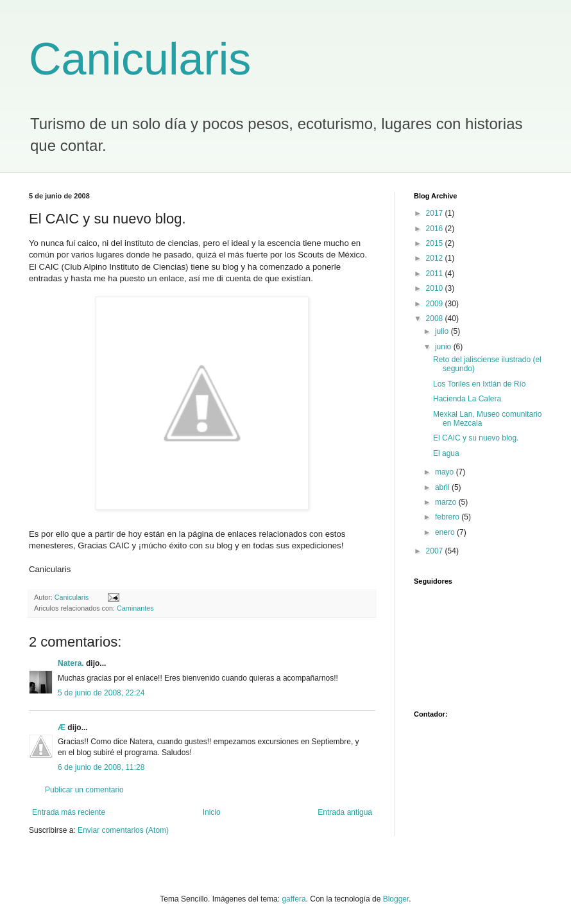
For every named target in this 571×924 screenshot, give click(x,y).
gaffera (294, 899)
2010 (436, 288)
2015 (436, 243)
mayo (446, 472)
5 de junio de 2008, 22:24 (101, 693)
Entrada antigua (345, 812)
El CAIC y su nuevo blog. (476, 438)
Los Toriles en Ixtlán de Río (480, 384)
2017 (436, 213)
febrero (448, 517)
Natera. (71, 663)
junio (444, 347)
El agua (446, 453)
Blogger (396, 899)
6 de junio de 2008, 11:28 (101, 767)
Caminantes (135, 608)
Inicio (212, 812)
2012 (436, 258)
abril (443, 487)
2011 (436, 274)
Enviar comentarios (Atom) (123, 830)
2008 (436, 318)
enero (446, 532)
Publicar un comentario (84, 790)
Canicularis (140, 59)
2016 (436, 229)
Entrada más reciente (69, 812)
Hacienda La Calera (467, 399)
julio (443, 331)
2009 (436, 304)
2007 (436, 551)
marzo (447, 502)
